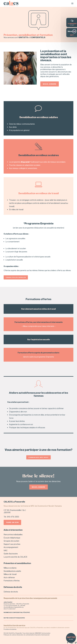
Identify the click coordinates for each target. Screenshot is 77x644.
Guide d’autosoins (11, 554)
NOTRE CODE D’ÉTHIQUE (12, 618)
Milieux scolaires (10, 568)
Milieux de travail (10, 574)
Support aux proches (12, 544)
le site (71, 638)
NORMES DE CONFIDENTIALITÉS (15, 612)
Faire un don (12, 522)
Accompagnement (11, 547)
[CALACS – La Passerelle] (11, 3)
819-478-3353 (13, 517)
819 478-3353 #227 (10, 609)
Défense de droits (11, 592)
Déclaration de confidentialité (25, 635)
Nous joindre (50, 84)
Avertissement (45, 635)
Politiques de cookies (10, 635)
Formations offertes (12, 581)
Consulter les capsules (16, 277)
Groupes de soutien (11, 541)
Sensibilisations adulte (12, 571)
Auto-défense (9, 577)
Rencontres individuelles (13, 534)
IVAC (6, 550)
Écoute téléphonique (12, 538)
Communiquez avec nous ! (38, 457)
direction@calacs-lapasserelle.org (14, 607)
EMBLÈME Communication (43, 633)
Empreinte (38, 635)
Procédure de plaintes (10, 629)
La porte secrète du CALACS (15, 557)
